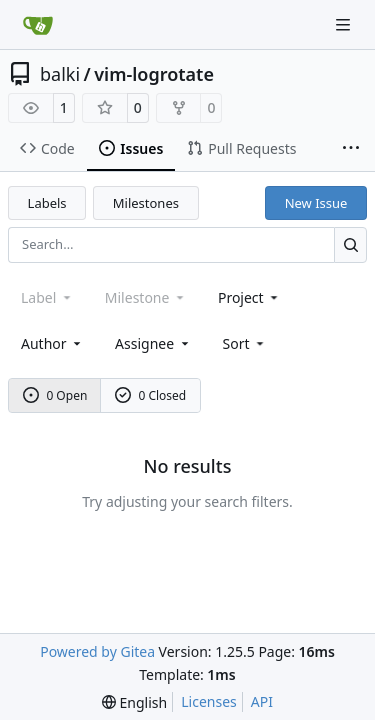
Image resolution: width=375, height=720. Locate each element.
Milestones (146, 203)
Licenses (209, 701)
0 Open (55, 395)
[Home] (38, 25)
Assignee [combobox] (153, 343)
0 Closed (151, 395)
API (262, 701)
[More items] (351, 149)
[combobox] (249, 297)
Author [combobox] (52, 343)
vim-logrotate (154, 74)
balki (60, 74)
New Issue (316, 203)
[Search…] (350, 244)
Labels (47, 203)
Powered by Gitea (97, 651)
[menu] (245, 343)
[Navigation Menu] (345, 24)
